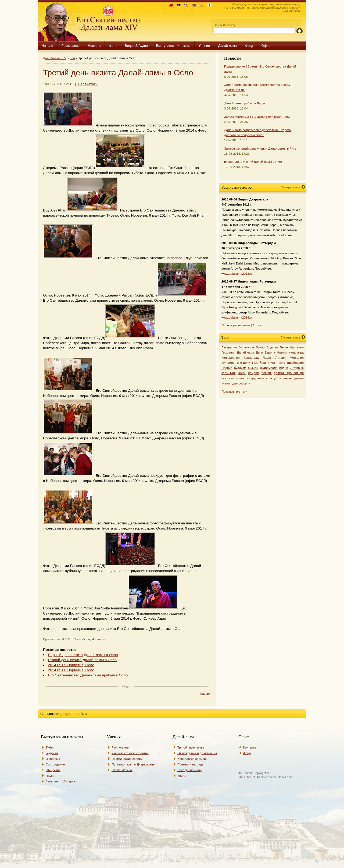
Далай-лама (227, 46)
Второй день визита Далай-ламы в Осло (82, 660)
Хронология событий (192, 759)
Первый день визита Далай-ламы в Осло (83, 655)
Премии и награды (191, 764)
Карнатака (251, 358)
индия (284, 368)
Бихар (260, 347)
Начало (47, 46)
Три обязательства (191, 747)
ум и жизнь (283, 378)
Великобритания (292, 347)
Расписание (71, 46)
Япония (227, 368)
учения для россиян (236, 383)
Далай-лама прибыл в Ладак (245, 103)
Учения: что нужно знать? (130, 753)
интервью (297, 368)
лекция (267, 373)
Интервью (53, 759)
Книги (181, 776)
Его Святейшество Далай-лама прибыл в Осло (88, 675)
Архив (257, 325)
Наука (50, 776)
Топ (72, 58)
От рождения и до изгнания (197, 753)
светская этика (233, 378)
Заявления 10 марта (60, 781)
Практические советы (127, 759)
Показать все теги (234, 391)
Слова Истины (122, 770)
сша (269, 378)
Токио (281, 363)
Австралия (229, 347)
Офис (266, 46)
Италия (282, 352)
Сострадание (55, 764)
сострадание (255, 378)
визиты (253, 368)
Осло (86, 639)
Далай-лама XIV (55, 58)
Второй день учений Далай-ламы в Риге (253, 162)
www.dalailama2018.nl (237, 274)
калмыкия (228, 373)
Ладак (267, 358)
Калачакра (296, 352)
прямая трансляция (289, 373)
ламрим (253, 373)
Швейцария (295, 363)
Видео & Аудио (136, 46)
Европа (270, 352)
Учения (204, 46)
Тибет (50, 747)
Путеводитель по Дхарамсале (133, 764)
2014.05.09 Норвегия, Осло (71, 665)
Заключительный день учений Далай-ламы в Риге (260, 149)
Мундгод (228, 363)
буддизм (240, 368)
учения (299, 378)
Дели (259, 352)
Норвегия (98, 639)
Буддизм (52, 753)
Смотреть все (290, 187)
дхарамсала (269, 368)
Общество (53, 770)
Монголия (297, 358)
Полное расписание (236, 325)
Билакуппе (246, 347)
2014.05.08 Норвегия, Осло (71, 670)
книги (242, 373)
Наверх (205, 694)
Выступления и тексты (173, 46)
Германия (228, 352)
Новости (94, 46)
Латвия (281, 358)
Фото (113, 46)
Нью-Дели (243, 363)
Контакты (250, 747)
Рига (272, 363)
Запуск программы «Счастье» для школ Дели (257, 117)
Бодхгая (272, 347)
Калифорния (231, 358)
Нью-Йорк (259, 363)
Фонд (249, 46)
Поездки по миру (189, 770)
